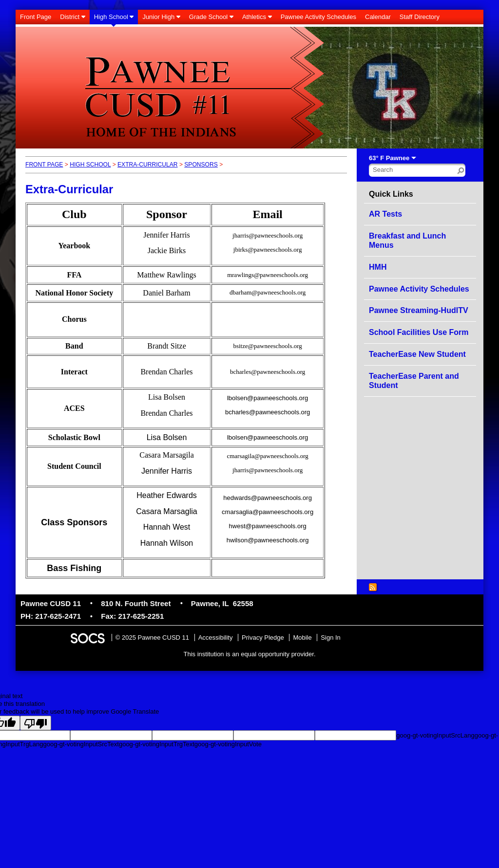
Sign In (330, 637)
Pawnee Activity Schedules (419, 289)
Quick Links (391, 194)
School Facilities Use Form (419, 332)
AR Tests (385, 214)
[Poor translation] (36, 723)
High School (90, 165)
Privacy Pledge (263, 637)
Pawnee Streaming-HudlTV (419, 310)
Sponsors (201, 165)
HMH (378, 267)
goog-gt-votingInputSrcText (81, 744)
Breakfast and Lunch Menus (407, 241)
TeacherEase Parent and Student (414, 381)
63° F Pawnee (389, 158)
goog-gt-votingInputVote (228, 744)
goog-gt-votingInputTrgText (157, 744)
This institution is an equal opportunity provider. (250, 654)
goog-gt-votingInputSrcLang (435, 735)
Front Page (44, 165)
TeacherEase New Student (417, 354)
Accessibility (216, 637)
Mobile (302, 637)
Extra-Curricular (147, 165)
